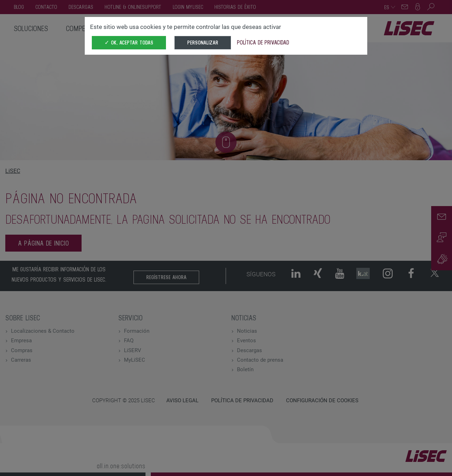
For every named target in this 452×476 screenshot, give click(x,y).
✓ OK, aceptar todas (129, 43)
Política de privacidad (263, 42)
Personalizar (203, 43)
